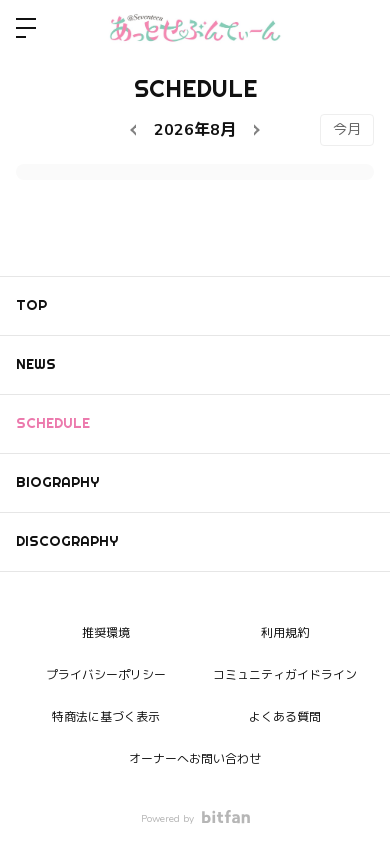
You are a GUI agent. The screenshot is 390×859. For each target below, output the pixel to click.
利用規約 (285, 633)
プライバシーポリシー (106, 675)
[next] (254, 130)
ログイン (358, 28)
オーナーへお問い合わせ (195, 759)
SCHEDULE (53, 423)
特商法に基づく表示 (106, 717)
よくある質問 (285, 717)
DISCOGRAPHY (67, 541)
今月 (347, 129)
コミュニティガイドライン (285, 675)
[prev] (136, 130)
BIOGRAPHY (57, 482)
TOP (31, 305)
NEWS (36, 364)
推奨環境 (106, 633)
